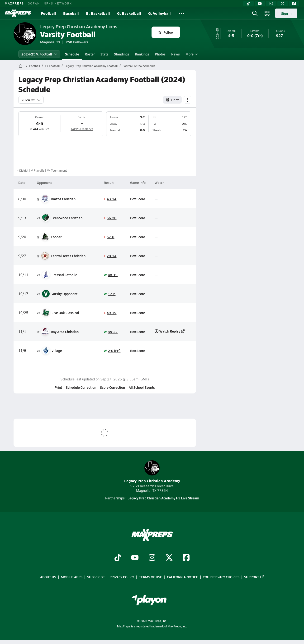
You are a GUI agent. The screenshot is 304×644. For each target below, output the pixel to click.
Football (48, 13)
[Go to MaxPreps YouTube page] (135, 558)
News (176, 54)
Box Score (137, 199)
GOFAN (34, 3)
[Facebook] (294, 4)
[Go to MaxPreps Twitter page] (169, 558)
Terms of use (151, 577)
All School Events (142, 387)
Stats (104, 54)
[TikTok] (248, 4)
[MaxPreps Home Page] (21, 66)
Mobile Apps (72, 577)
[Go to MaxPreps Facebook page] (186, 558)
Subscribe (96, 577)
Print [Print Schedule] (172, 100)
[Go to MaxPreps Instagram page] (152, 558)
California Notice (183, 577)
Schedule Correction (81, 387)
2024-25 (31, 100)
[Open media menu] (267, 13)
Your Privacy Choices (221, 577)
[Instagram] (271, 4)
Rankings (142, 54)
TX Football (52, 66)
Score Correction (112, 387)
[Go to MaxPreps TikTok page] (118, 558)
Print (58, 387)
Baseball (71, 13)
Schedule (72, 54)
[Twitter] (283, 4)
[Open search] (255, 13)
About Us (48, 577)
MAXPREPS (14, 3)
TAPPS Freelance (82, 129)
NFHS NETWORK (58, 3)
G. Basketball (129, 13)
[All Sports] (182, 13)
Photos (160, 54)
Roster (90, 54)
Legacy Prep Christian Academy (152, 472)
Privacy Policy (122, 577)
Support (254, 577)
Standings (122, 54)
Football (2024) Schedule (139, 66)
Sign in (286, 13)
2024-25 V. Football (39, 54)
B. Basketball (98, 13)
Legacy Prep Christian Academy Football (91, 66)
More (191, 54)
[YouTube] (260, 4)
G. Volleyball (159, 13)
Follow (166, 32)
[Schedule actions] (187, 100)
